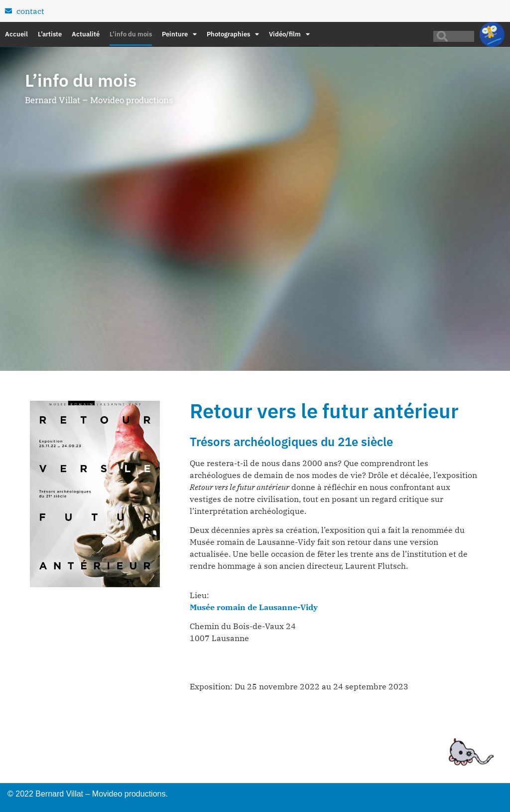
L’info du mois (131, 34)
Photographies (233, 35)
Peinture (179, 35)
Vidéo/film (289, 35)
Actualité (86, 34)
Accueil (16, 34)
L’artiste (50, 34)
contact (30, 11)
